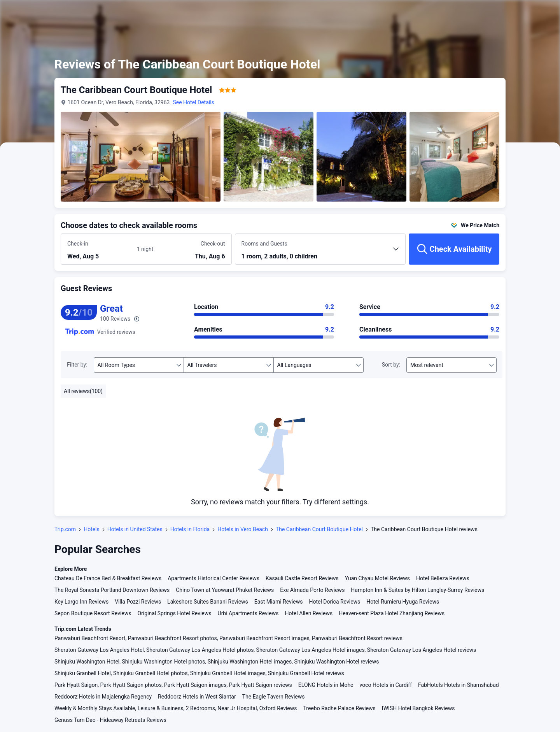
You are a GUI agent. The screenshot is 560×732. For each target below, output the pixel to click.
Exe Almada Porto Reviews (312, 590)
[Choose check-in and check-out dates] (99, 249)
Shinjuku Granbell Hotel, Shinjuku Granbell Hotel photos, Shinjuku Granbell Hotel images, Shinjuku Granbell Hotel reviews (199, 673)
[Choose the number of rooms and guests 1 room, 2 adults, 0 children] (320, 253)
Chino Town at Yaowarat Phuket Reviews (225, 590)
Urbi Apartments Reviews (248, 613)
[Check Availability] (454, 249)
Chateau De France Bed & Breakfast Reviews (108, 578)
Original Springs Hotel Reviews (174, 613)
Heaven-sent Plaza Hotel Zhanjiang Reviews (392, 613)
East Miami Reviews (279, 602)
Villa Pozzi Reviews (138, 602)
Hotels (92, 529)
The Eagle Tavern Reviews (274, 697)
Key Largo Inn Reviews (81, 602)
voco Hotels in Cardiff (386, 685)
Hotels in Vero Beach (243, 529)
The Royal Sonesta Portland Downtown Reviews (112, 590)
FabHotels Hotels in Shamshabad (458, 685)
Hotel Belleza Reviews (443, 578)
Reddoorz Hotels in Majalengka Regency (103, 697)
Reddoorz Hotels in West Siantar (197, 697)
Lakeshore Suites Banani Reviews (208, 602)
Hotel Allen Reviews (309, 613)
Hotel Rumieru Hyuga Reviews (403, 602)
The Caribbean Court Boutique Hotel (319, 529)
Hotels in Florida (190, 529)
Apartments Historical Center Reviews (213, 578)
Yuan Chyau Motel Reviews (377, 578)
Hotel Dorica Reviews (334, 602)
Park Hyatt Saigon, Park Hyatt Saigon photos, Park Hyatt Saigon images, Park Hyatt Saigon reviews (173, 685)
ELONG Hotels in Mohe (326, 685)
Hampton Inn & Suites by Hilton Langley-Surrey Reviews (417, 590)
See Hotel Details (194, 102)
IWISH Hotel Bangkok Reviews (418, 708)
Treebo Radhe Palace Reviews (339, 708)
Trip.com (65, 529)
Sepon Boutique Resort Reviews (93, 613)
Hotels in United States (135, 529)
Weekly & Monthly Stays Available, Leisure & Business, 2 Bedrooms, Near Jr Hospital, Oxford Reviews (176, 708)
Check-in (78, 244)
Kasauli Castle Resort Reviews (302, 578)
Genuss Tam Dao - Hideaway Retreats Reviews (110, 720)
